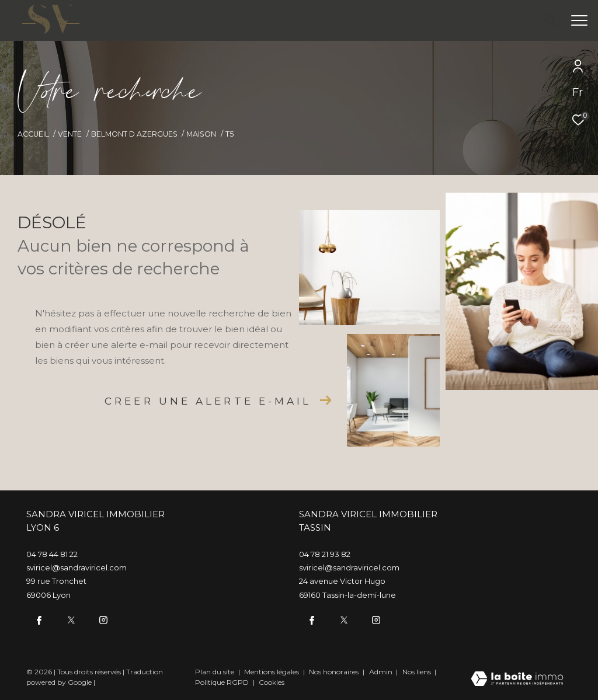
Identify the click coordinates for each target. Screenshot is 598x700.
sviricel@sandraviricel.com (77, 567)
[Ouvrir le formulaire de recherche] (506, 20)
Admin (382, 671)
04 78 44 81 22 (52, 554)
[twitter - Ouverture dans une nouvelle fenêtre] (70, 619)
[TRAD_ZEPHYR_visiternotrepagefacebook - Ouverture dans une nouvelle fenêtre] (38, 619)
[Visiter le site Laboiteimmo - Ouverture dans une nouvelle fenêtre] (517, 678)
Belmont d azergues (134, 134)
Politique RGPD (222, 681)
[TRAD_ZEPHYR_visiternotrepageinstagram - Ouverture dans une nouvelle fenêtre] (102, 619)
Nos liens (418, 671)
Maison (201, 134)
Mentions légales (272, 671)
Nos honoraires (335, 671)
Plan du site (215, 671)
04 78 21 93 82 (325, 554)
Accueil (33, 134)
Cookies (272, 681)
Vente (70, 134)
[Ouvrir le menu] (579, 20)
